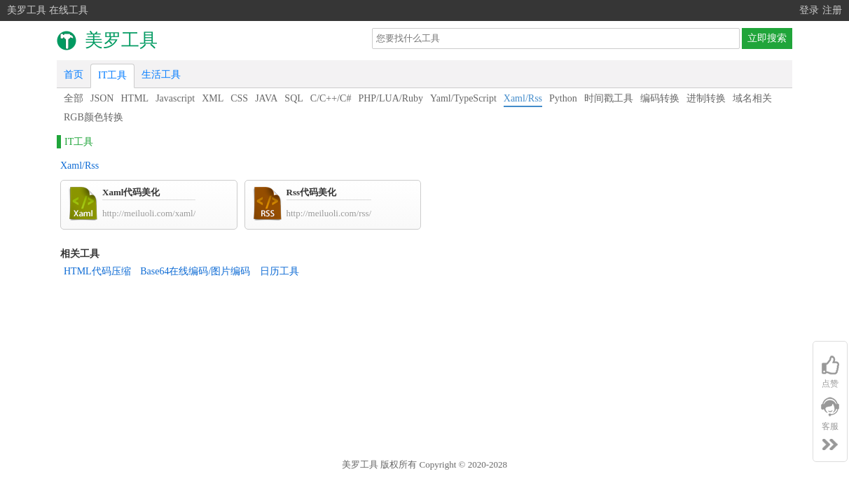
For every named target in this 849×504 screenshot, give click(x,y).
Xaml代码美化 (131, 192)
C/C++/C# (331, 98)
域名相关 (752, 98)
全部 (74, 98)
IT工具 (112, 75)
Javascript (175, 98)
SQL (294, 98)
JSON (102, 98)
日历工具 (279, 271)
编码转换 (660, 98)
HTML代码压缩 (97, 271)
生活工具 (161, 75)
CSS (239, 98)
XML (213, 98)
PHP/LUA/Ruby (391, 98)
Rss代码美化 (312, 192)
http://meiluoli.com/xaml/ (149, 213)
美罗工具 (360, 464)
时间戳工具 (609, 98)
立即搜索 (767, 38)
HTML (134, 98)
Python (563, 98)
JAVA (266, 98)
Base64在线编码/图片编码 (195, 271)
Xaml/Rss (523, 98)
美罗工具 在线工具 (48, 10)
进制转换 (706, 98)
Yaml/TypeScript (463, 98)
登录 (809, 10)
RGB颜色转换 (94, 117)
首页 (74, 75)
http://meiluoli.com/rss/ (329, 213)
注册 (832, 10)
